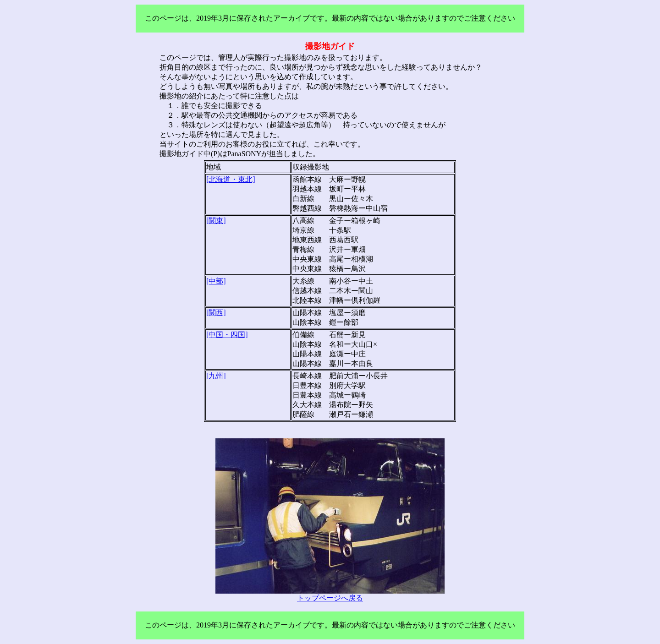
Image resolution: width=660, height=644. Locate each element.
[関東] (216, 221)
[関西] (216, 313)
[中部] (216, 281)
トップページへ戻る (330, 598)
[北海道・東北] (231, 179)
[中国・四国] (227, 335)
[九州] (216, 376)
